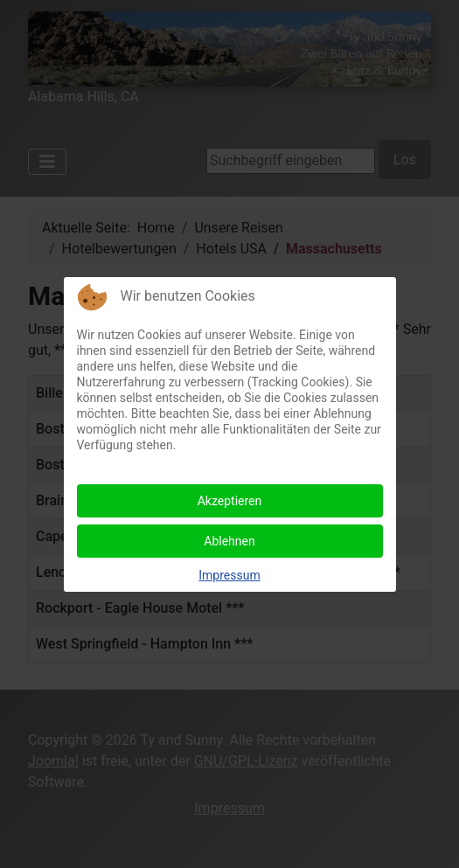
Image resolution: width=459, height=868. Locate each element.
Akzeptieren (230, 501)
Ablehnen (229, 541)
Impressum (229, 575)
